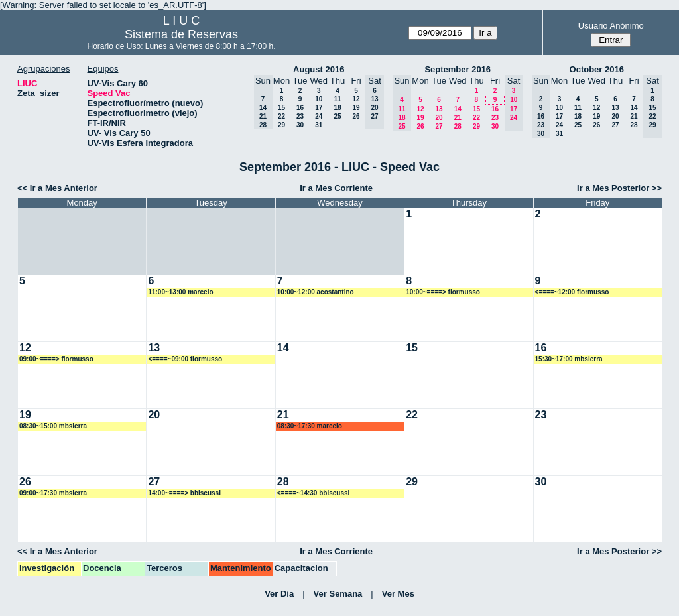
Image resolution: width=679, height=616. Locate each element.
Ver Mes (398, 594)
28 (458, 126)
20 (439, 118)
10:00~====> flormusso (443, 292)
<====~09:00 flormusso (185, 359)
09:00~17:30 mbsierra (53, 493)
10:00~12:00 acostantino (316, 292)
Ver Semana (338, 594)
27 (439, 126)
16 (300, 108)
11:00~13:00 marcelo (180, 292)
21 (458, 118)
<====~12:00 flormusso (572, 292)
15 (281, 108)
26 (356, 116)
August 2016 (319, 69)
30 (300, 125)
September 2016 (458, 69)
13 (439, 109)
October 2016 (597, 69)
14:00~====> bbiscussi (184, 493)
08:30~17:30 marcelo (310, 426)
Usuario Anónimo (611, 26)
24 (319, 116)
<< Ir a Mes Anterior (57, 188)
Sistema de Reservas (181, 34)
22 (281, 116)
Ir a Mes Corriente (336, 188)
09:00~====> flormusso (56, 359)
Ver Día (279, 594)
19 (356, 108)
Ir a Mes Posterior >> (619, 188)
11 (337, 99)
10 (319, 99)
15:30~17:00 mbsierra (569, 359)
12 (356, 99)
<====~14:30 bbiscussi (314, 493)
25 (337, 116)
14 (458, 109)
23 (300, 116)
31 (319, 125)
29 (281, 125)
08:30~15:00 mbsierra (53, 426)
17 (319, 108)
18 (337, 108)
